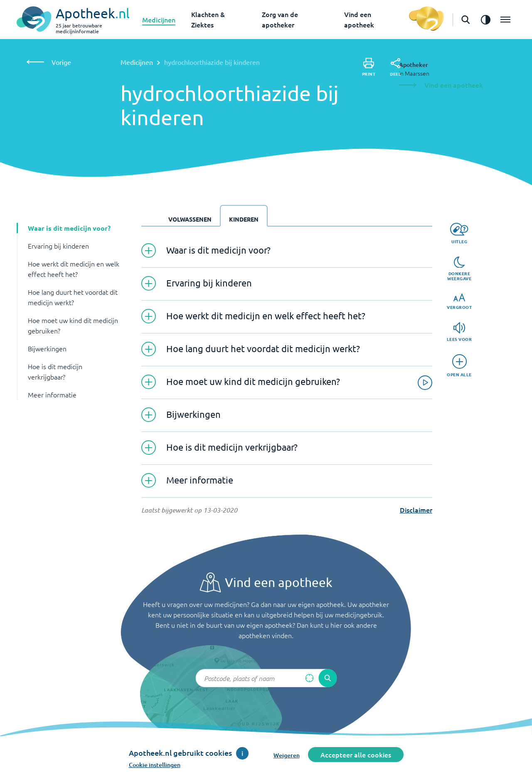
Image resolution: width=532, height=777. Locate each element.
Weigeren (287, 755)
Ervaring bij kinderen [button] (58, 246)
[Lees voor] (459, 332)
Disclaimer (416, 510)
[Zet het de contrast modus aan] (485, 20)
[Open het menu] (505, 20)
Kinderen (244, 219)
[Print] (369, 67)
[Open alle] (459, 366)
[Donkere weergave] (459, 269)
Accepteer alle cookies (356, 755)
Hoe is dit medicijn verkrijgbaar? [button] (55, 371)
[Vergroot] (459, 302)
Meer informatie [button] (52, 395)
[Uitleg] (459, 233)
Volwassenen (190, 219)
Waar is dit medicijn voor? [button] (69, 228)
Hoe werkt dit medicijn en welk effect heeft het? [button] (74, 269)
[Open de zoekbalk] (465, 20)
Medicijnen (159, 20)
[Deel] (395, 67)
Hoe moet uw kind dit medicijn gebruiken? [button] (73, 325)
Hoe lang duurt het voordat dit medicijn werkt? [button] (73, 297)
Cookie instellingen (155, 765)
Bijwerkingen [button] (47, 348)
